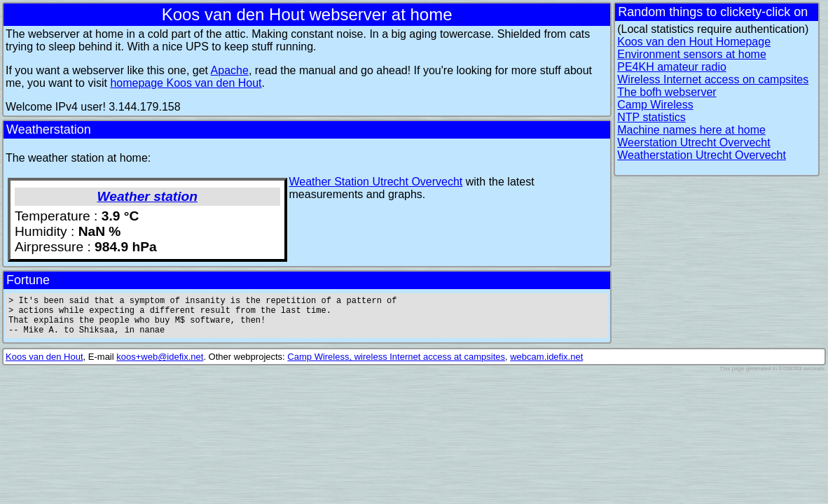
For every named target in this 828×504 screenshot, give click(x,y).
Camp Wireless (655, 105)
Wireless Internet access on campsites (713, 79)
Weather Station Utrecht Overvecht (376, 182)
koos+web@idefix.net (160, 365)
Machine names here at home (691, 130)
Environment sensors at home (692, 54)
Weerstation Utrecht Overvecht (694, 142)
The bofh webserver (667, 92)
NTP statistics (651, 117)
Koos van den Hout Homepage (694, 42)
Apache (230, 70)
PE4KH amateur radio (672, 67)
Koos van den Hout (44, 365)
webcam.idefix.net (546, 365)
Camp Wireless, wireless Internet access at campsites (396, 365)
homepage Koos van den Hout (186, 83)
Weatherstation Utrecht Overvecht (702, 155)
